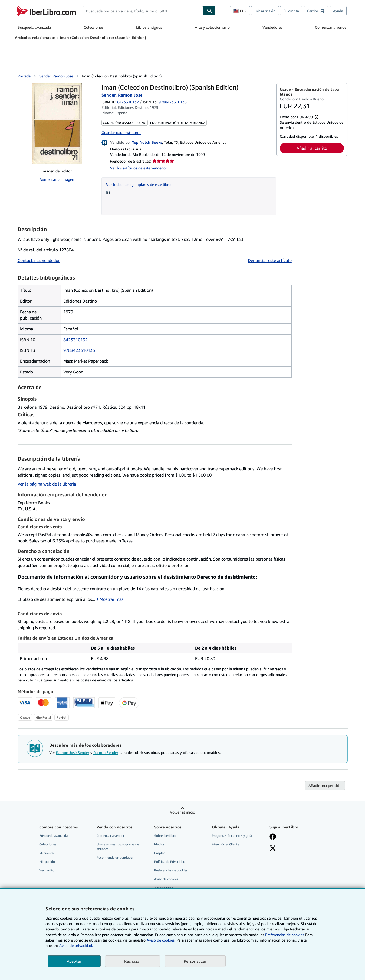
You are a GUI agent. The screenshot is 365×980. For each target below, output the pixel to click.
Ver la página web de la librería (47, 484)
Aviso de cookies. (161, 940)
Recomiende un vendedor (115, 858)
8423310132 (128, 102)
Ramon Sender (106, 753)
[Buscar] (209, 11)
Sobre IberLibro (165, 836)
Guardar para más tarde (121, 132)
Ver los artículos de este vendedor (139, 168)
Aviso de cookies (166, 879)
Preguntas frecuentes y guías (233, 836)
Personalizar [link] (195, 961)
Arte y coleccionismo (212, 27)
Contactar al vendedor (39, 260)
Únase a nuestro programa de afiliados (118, 847)
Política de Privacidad (170, 862)
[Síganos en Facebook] (273, 837)
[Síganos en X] (273, 849)
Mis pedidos (48, 862)
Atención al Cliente (226, 844)
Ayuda (338, 11)
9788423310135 (79, 350)
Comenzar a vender (331, 27)
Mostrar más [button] (111, 599)
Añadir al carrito (312, 148)
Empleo (160, 853)
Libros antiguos (149, 27)
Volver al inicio (182, 812)
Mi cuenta (46, 853)
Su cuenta (291, 11)
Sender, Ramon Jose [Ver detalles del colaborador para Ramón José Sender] (56, 76)
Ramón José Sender (73, 753)
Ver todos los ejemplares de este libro (138, 184)
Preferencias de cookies (285, 935)
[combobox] (143, 11)
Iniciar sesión (265, 11)
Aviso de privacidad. (76, 945)
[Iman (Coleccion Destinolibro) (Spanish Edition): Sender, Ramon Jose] (57, 124)
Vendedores (272, 27)
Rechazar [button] (133, 961)
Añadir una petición (325, 786)
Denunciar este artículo (270, 260)
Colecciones (93, 27)
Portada (24, 76)
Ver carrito (47, 870)
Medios (159, 844)
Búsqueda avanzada (34, 27)
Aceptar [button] (74, 961)
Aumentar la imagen (57, 179)
